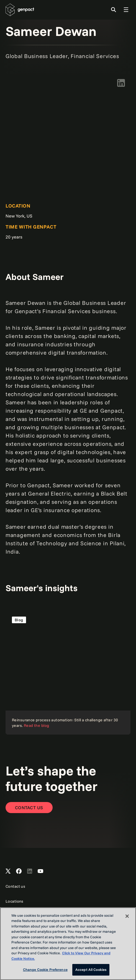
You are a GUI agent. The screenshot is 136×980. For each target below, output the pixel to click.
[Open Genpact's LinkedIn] (30, 871)
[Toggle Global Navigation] (126, 10)
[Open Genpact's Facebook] (19, 871)
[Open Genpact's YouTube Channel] (40, 871)
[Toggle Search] (114, 10)
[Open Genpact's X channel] (8, 871)
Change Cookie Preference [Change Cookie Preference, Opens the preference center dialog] (45, 969)
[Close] (127, 916)
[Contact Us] (29, 808)
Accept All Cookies (91, 969)
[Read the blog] (68, 672)
